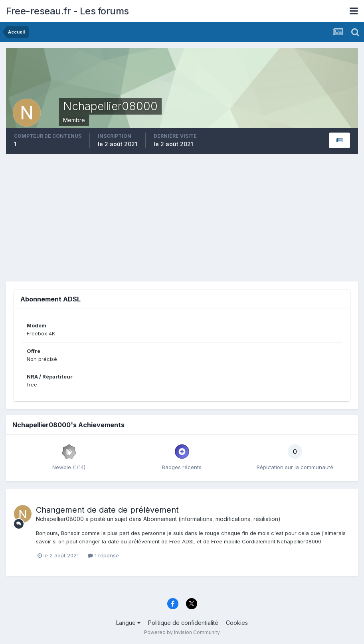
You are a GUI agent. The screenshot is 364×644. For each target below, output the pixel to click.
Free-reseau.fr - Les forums (67, 11)
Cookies (237, 623)
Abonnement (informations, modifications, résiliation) (212, 519)
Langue (128, 623)
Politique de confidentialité (183, 623)
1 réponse (103, 555)
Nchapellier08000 (60, 519)
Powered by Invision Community (182, 632)
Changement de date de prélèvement (107, 510)
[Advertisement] (182, 218)
